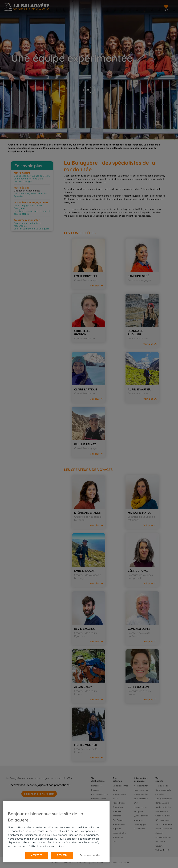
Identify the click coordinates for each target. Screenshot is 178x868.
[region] (56, 832)
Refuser (62, 855)
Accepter (37, 855)
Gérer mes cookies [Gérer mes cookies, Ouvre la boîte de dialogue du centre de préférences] (90, 855)
